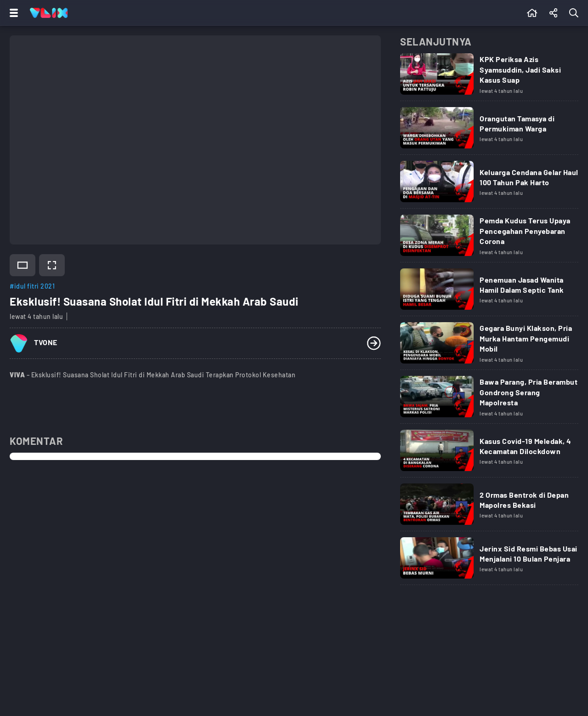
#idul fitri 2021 (32, 286)
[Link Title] (489, 77)
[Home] (49, 13)
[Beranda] (532, 13)
